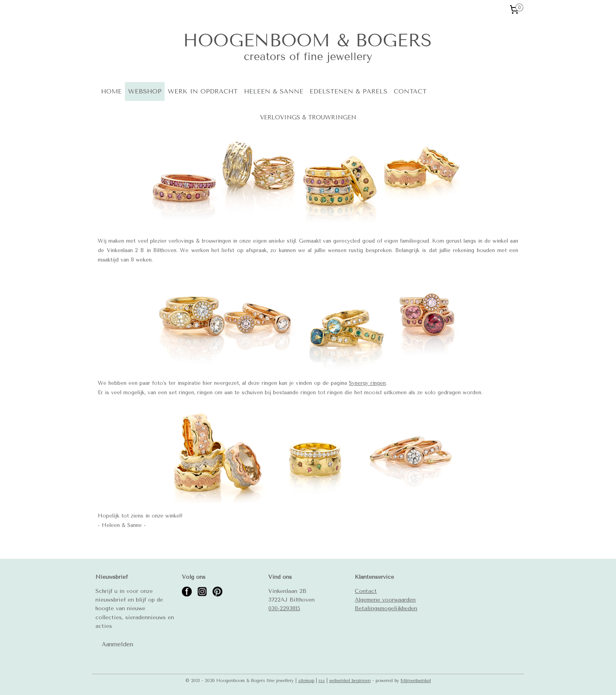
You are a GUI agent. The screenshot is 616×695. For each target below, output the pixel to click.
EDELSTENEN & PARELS (348, 91)
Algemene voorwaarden (385, 600)
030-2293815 (284, 608)
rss (322, 681)
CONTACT (410, 91)
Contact (366, 591)
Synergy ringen (367, 383)
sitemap (306, 681)
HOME (111, 91)
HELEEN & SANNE (274, 91)
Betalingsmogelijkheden (386, 608)
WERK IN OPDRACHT (203, 91)
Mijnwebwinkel (416, 681)
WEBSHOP (145, 91)
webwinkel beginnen (350, 681)
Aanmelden (117, 644)
